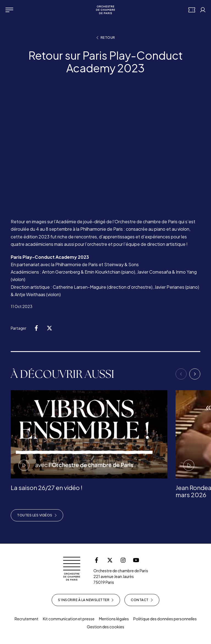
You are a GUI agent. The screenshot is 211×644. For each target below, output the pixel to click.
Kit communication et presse (69, 619)
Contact (142, 600)
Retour (106, 38)
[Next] (195, 374)
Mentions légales (114, 619)
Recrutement (27, 619)
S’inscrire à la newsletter (86, 600)
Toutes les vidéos (37, 515)
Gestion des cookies (105, 627)
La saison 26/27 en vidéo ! (47, 488)
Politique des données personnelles (165, 619)
